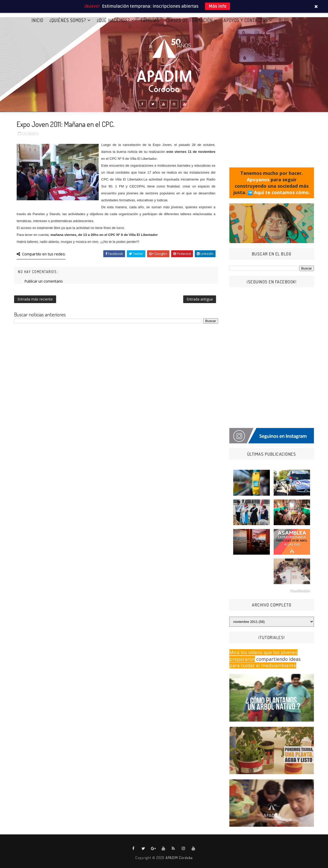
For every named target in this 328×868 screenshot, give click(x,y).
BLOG (284, 20)
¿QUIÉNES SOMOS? (68, 20)
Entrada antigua (200, 299)
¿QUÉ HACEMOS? (113, 20)
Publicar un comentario (44, 281)
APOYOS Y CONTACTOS (246, 20)
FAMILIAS (150, 20)
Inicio (37, 20)
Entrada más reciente (35, 299)
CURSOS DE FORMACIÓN (189, 20)
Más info (218, 6)
